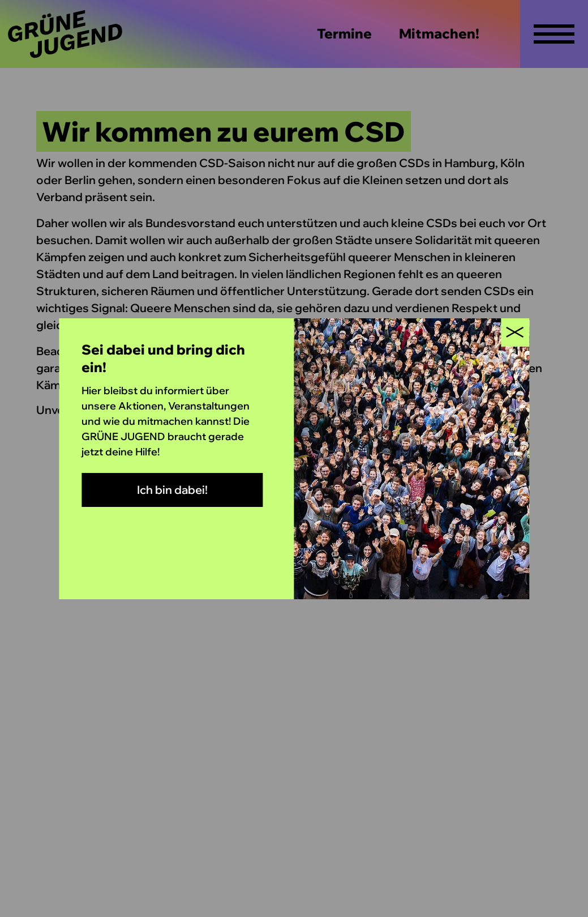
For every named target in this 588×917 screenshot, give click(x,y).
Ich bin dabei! (172, 490)
